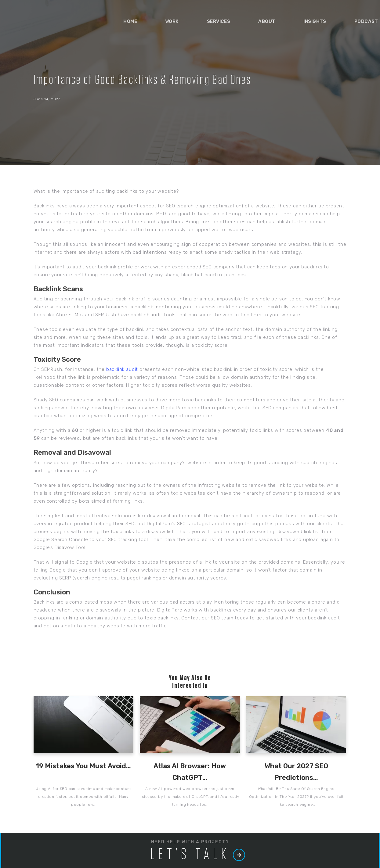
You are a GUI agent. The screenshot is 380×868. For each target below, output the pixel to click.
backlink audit (122, 369)
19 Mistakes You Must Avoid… (83, 766)
